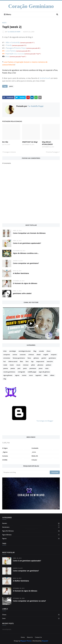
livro (27, 361)
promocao (33, 368)
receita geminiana (9, 372)
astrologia (13, 351)
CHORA (5, 460)
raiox (47, 368)
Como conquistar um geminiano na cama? (29, 601)
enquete (54, 355)
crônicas (31, 355)
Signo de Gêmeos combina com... (26, 253)
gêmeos (36, 358)
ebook (39, 355)
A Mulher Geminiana (21, 273)
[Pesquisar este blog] (25, 472)
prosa (41, 368)
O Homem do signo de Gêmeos (25, 283)
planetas (40, 365)
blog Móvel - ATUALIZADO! (47, 143)
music (18, 365)
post (19, 368)
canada (41, 351)
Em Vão (5, 142)
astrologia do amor (25, 351)
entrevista (7, 358)
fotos (29, 358)
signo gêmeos (8, 375)
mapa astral (40, 361)
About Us (30, 637)
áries (5, 351)
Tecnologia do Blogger (28, 421)
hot (5, 361)
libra (21, 361)
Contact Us (38, 637)
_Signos (5, 452)
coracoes (23, 355)
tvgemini (38, 375)
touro (31, 375)
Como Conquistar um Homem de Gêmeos (29, 233)
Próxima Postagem (52, 152)
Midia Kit (35, 456)
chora (48, 351)
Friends (9, 45)
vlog (5, 379)
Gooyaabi (45, 641)
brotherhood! (45, 78)
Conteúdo (35, 448)
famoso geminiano (19, 358)
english (46, 355)
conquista (7, 355)
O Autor (34, 460)
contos (15, 355)
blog (35, 351)
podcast (49, 365)
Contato (5, 456)
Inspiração (9, 54)
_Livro (34, 452)
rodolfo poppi (32, 372)
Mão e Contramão (13, 42)
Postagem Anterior (10, 152)
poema (6, 368)
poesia (13, 368)
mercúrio (50, 361)
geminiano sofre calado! (22, 293)
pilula (33, 365)
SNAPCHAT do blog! (30, 142)
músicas (26, 365)
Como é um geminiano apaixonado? (27, 243)
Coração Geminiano (31, 6)
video (46, 375)
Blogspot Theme (26, 641)
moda (5, 365)
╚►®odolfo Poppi (14, 32)
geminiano (52, 358)
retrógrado (21, 372)
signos (17, 375)
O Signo (5, 448)
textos (24, 375)
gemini (44, 358)
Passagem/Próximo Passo (16, 48)
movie (12, 365)
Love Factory (11, 51)
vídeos (52, 375)
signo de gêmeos (44, 372)
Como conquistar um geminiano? (26, 263)
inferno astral (13, 361)
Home (23, 637)
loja (32, 361)
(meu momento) (19, 54)
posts (4, 23)
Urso (7, 56)
